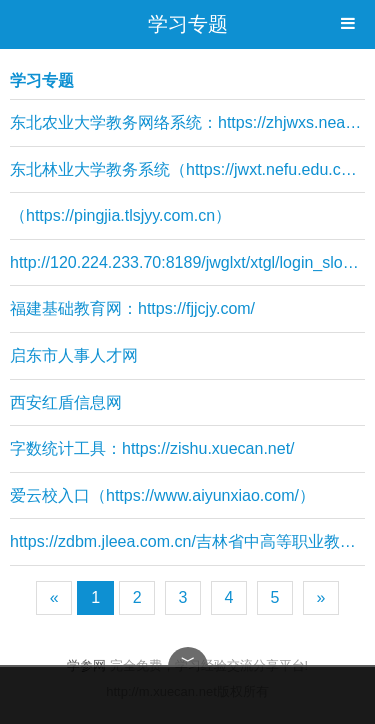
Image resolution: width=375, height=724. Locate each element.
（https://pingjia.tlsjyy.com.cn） (120, 215)
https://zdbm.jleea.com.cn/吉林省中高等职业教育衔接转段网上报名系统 (187, 541)
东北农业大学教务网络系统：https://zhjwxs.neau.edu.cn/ (187, 122)
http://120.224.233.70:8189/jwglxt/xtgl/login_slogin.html (187, 262)
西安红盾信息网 (66, 402)
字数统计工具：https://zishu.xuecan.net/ (152, 448)
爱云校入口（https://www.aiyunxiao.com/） (162, 495)
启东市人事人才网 (74, 355)
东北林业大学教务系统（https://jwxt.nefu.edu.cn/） (187, 169)
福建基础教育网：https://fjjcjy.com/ (132, 308)
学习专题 (188, 24)
